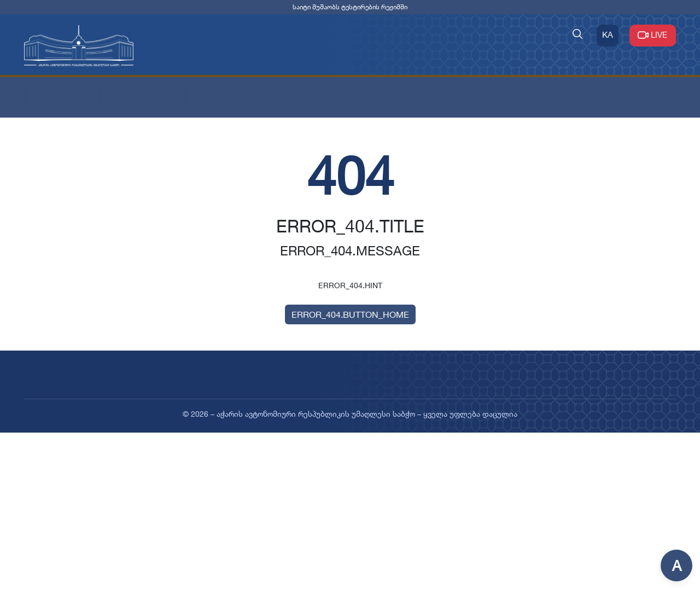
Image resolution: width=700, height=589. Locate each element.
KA (608, 35)
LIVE (653, 35)
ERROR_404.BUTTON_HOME (350, 314)
